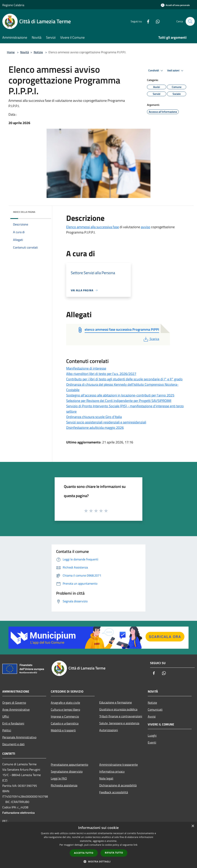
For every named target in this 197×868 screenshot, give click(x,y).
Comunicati (155, 709)
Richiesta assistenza (64, 785)
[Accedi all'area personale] (175, 5)
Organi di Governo (14, 703)
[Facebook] (146, 21)
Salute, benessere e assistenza (119, 723)
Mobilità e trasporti (63, 730)
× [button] (193, 826)
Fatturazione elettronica (18, 813)
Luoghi (152, 735)
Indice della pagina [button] (24, 212)
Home (11, 52)
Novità (25, 52)
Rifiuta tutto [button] (114, 853)
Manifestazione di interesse (86, 368)
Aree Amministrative (16, 709)
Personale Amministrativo (19, 737)
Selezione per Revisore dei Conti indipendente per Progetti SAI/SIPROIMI (119, 401)
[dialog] (98, 845)
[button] (98, 861)
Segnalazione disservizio (67, 771)
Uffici (6, 716)
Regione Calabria (13, 5)
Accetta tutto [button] (84, 853)
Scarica (151, 339)
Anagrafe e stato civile (65, 703)
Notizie (38, 52)
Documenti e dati (13, 744)
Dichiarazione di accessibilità (118, 785)
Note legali (106, 778)
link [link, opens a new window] (136, 845)
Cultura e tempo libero (65, 709)
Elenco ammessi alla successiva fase (93, 227)
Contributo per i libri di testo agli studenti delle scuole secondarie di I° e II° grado (124, 379)
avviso (146, 227)
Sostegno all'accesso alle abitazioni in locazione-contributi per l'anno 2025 (120, 395)
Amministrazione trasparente (119, 765)
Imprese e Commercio (65, 716)
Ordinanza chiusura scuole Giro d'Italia (94, 417)
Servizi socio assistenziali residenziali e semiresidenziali (106, 422)
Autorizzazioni (109, 730)
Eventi (152, 742)
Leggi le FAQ (59, 778)
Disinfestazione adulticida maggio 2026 (95, 428)
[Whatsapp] (156, 21)
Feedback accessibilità (114, 792)
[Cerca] (190, 21)
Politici (7, 730)
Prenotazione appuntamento (69, 765)
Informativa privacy (112, 771)
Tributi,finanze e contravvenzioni (121, 716)
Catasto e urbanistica (65, 723)
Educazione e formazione (116, 702)
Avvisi (152, 716)
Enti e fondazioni (13, 723)
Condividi (156, 71)
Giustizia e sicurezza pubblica (118, 709)
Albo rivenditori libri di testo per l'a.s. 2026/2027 (101, 374)
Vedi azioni (176, 71)
